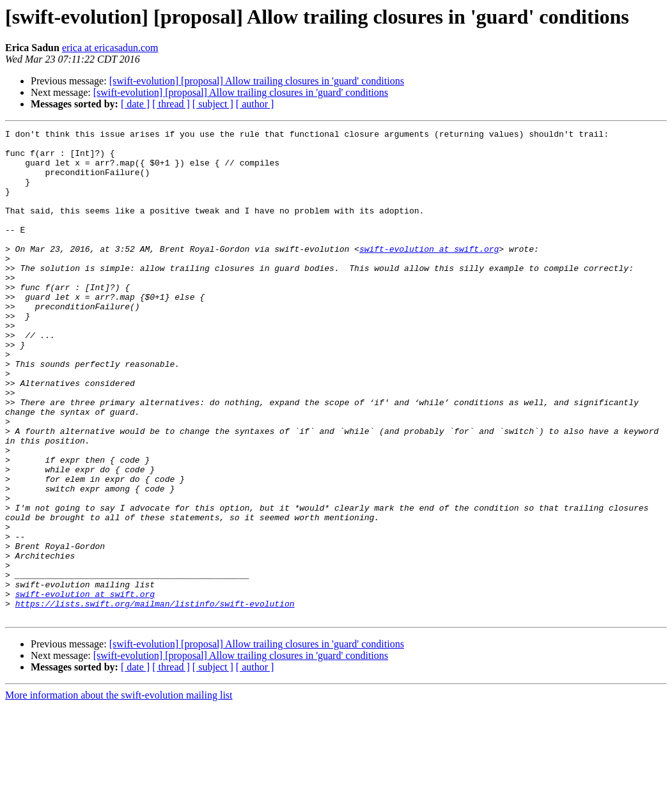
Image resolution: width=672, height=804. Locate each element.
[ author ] (255, 104)
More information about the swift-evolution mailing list (119, 793)
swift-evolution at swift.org (429, 274)
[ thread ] (171, 104)
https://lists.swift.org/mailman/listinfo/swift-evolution (155, 699)
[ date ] (135, 104)
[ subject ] (213, 104)
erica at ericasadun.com (110, 48)
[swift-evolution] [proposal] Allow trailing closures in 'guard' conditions (257, 81)
